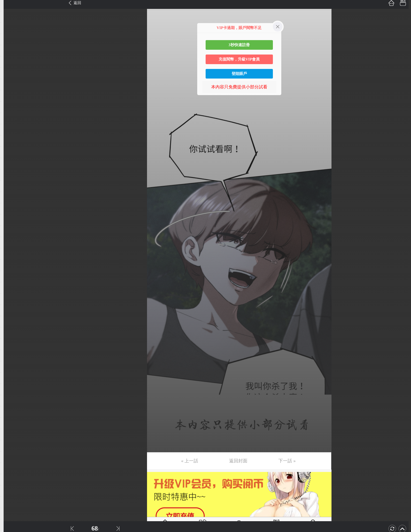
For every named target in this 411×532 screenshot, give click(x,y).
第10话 (11, 107)
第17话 (11, 186)
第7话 (10, 73)
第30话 (11, 333)
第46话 (11, 514)
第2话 (10, 17)
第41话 (11, 457)
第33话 (11, 367)
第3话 (10, 28)
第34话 (11, 378)
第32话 (11, 355)
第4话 (10, 39)
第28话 (11, 310)
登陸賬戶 (239, 74)
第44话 (11, 491)
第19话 (11, 209)
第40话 (11, 446)
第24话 (11, 265)
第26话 (11, 288)
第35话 (11, 389)
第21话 (11, 231)
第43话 (11, 480)
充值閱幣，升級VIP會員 (239, 59)
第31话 (11, 344)
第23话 (11, 254)
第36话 (11, 401)
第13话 (11, 141)
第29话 (11, 322)
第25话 (11, 276)
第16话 (11, 175)
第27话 (11, 299)
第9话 (10, 96)
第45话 (11, 502)
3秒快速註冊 (239, 45)
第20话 (11, 220)
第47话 (11, 525)
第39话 (11, 434)
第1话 (10, 6)
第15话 (11, 164)
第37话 (11, 412)
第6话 (10, 62)
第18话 (11, 197)
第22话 (11, 243)
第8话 (10, 85)
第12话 (11, 130)
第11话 (11, 118)
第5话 (10, 51)
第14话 (11, 152)
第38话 (11, 423)
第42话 (11, 468)
